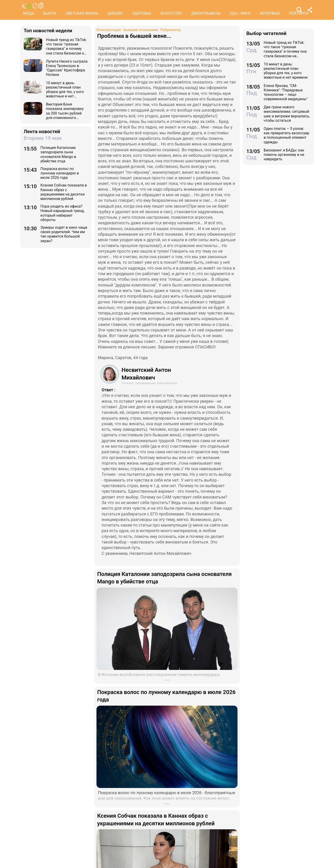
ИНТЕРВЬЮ (270, 13)
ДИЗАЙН (115, 13)
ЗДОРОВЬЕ (142, 13)
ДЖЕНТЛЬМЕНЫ (206, 13)
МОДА (29, 13)
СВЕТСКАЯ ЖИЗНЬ (82, 13)
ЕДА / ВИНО (240, 13)
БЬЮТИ (50, 13)
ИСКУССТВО (171, 13)
